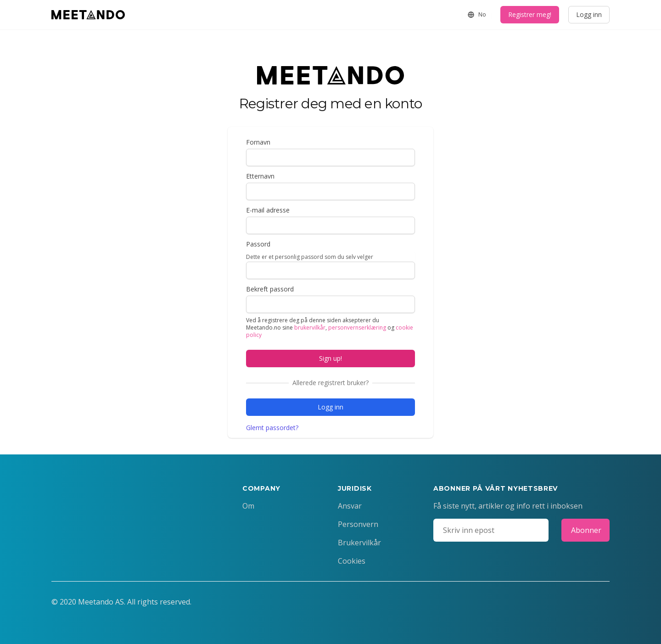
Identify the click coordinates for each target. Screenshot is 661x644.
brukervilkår (310, 328)
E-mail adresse (268, 210)
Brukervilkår (359, 543)
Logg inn (589, 14)
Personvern (358, 524)
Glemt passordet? (272, 428)
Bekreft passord (270, 289)
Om (248, 506)
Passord (258, 244)
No (477, 14)
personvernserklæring (357, 328)
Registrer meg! (530, 14)
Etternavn (260, 176)
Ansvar (350, 506)
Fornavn (258, 142)
